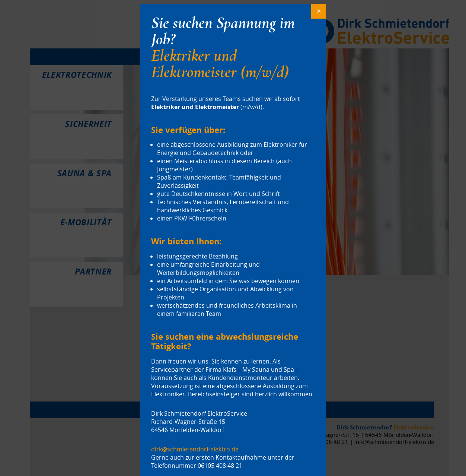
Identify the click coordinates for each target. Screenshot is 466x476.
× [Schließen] (319, 11)
